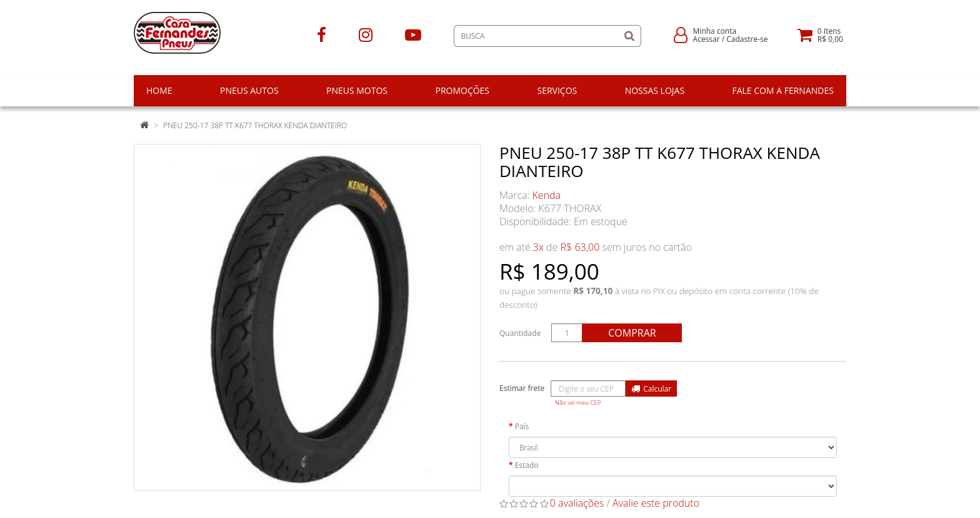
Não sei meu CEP (578, 403)
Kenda (547, 195)
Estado (527, 465)
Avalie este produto (656, 503)
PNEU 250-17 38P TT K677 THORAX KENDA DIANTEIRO (255, 125)
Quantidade (520, 333)
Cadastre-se (747, 39)
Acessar (707, 39)
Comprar (632, 333)
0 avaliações (577, 503)
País (522, 426)
